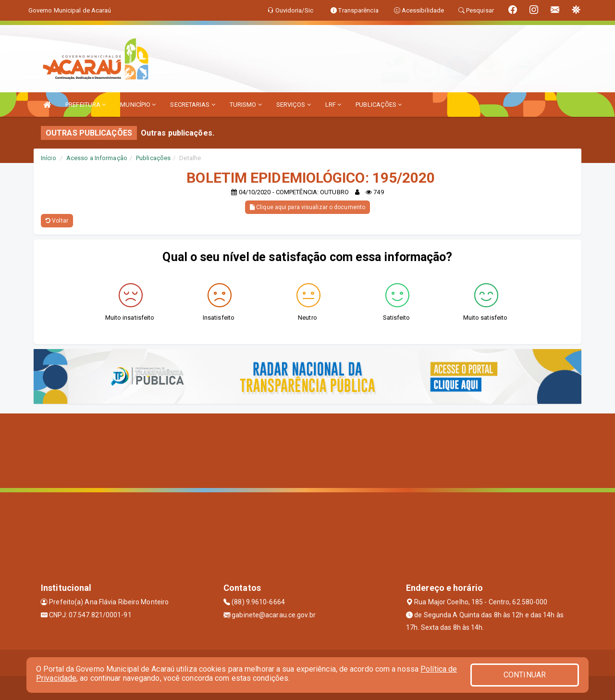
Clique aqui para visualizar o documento (307, 207)
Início (49, 158)
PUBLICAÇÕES (379, 105)
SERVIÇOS (294, 105)
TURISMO (246, 105)
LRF (333, 105)
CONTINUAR (525, 675)
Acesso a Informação (97, 158)
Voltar (57, 221)
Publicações (153, 158)
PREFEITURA (86, 105)
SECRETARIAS (192, 105)
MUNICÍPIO (138, 105)
